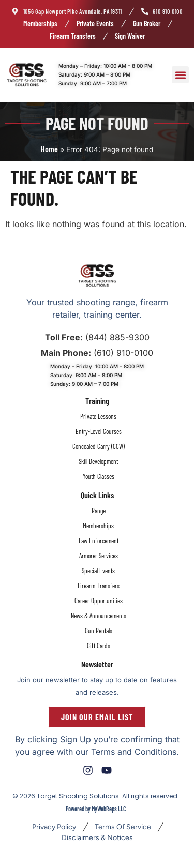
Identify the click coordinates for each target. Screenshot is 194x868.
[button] (180, 75)
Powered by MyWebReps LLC (96, 809)
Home (49, 149)
